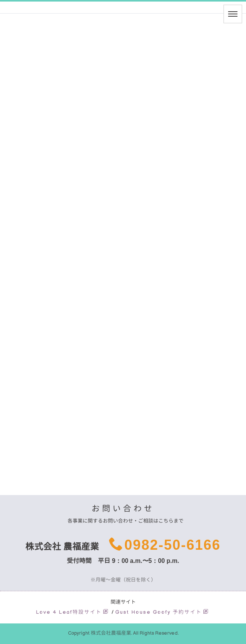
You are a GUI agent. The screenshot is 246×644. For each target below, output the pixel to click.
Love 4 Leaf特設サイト (72, 612)
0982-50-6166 (172, 545)
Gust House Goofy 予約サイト (162, 612)
